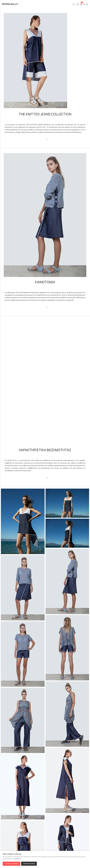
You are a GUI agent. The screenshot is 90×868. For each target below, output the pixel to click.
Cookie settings (29, 864)
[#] (87, 4)
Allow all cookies (12, 864)
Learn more (17, 859)
